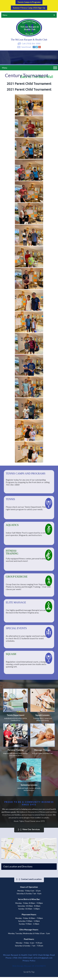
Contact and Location (29, 879)
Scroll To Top (29, 972)
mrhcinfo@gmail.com (43, 958)
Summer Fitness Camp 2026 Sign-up (29, 8)
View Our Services (29, 829)
